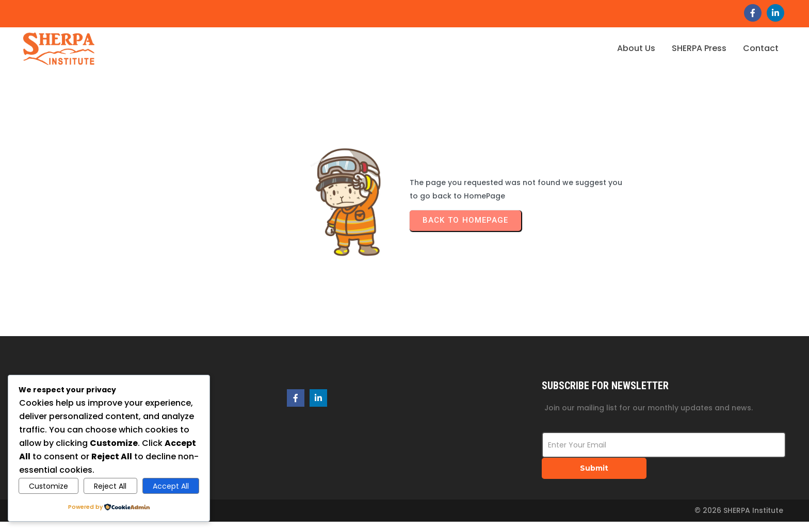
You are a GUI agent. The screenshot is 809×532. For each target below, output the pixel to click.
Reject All (110, 486)
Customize (48, 486)
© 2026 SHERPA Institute (739, 510)
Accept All (171, 486)
